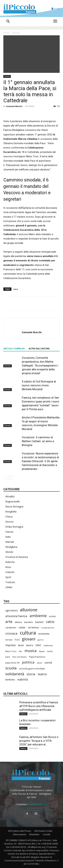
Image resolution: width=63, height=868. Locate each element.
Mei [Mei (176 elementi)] (20, 651)
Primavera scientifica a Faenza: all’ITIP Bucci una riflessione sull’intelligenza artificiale (39, 706)
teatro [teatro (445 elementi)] (42, 674)
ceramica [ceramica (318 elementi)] (33, 627)
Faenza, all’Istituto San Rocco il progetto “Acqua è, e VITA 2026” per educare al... (39, 741)
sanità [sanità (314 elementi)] (48, 662)
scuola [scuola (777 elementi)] (11, 668)
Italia (8, 537)
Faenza (9, 532)
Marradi (10, 542)
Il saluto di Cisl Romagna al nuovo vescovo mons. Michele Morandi (39, 385)
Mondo (9, 552)
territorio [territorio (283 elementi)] (10, 680)
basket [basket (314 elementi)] (39, 622)
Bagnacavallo (13, 501)
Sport (8, 577)
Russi (8, 567)
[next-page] (11, 477)
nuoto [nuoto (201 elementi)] (50, 651)
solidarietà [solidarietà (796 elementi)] (15, 674)
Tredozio (10, 582)
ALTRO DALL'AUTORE (39, 349)
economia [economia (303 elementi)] (44, 634)
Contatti (46, 834)
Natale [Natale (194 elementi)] (42, 651)
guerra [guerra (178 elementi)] (41, 640)
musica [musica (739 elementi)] (31, 651)
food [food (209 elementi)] (17, 640)
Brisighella (11, 512)
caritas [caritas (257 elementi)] (22, 627)
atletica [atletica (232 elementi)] (18, 622)
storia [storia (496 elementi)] (31, 674)
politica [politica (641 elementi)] (28, 662)
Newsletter (34, 834)
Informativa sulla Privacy (20, 831)
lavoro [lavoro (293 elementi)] (30, 645)
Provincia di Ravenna (17, 557)
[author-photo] (32, 327)
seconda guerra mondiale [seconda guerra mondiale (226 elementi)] (32, 669)
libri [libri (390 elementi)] (38, 645)
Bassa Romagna (14, 506)
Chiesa (9, 517)
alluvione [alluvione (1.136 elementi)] (29, 610)
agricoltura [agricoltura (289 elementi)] (12, 610)
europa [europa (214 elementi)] (9, 640)
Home (6, 33)
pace (16, 289)
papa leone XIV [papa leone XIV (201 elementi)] (13, 663)
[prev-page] (5, 477)
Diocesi (16, 33)
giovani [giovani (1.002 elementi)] (29, 639)
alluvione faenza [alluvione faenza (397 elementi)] (16, 616)
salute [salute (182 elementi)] (39, 663)
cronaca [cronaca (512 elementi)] (11, 633)
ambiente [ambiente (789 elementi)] (38, 616)
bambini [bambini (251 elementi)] (28, 622)
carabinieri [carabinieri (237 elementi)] (11, 627)
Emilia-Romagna (14, 527)
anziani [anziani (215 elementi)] (52, 616)
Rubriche (10, 562)
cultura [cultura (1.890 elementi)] (28, 633)
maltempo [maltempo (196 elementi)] (48, 645)
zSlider (9, 587)
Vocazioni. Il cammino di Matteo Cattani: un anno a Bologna (38, 441)
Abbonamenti (19, 834)
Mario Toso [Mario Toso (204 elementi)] (11, 651)
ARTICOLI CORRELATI (14, 349)
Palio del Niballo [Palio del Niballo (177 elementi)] (20, 657)
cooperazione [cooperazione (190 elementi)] (48, 628)
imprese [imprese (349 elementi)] (10, 645)
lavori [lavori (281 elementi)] (21, 645)
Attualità (10, 496)
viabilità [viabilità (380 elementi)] (23, 679)
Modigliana (11, 547)
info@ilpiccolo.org (38, 804)
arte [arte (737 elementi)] (9, 622)
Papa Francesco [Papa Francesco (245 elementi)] (37, 657)
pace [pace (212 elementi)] (8, 657)
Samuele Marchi (14, 106)
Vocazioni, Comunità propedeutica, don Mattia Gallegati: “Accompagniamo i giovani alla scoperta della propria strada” (40, 365)
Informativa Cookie (43, 831)
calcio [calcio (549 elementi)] (50, 622)
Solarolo (10, 572)
